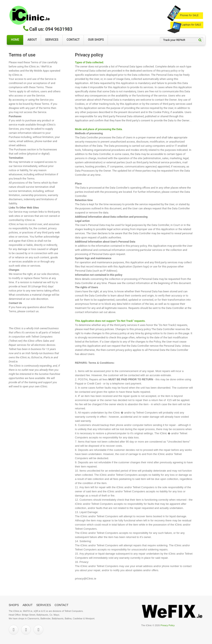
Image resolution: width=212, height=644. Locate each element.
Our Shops (96, 40)
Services (52, 40)
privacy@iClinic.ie (86, 579)
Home (15, 40)
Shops (14, 605)
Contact (73, 40)
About (32, 40)
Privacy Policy (167, 625)
